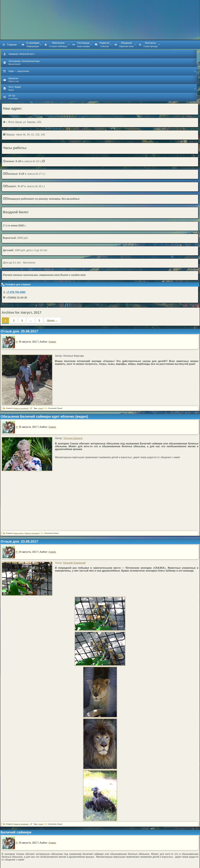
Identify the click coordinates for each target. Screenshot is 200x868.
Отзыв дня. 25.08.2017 (19, 331)
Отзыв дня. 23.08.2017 (19, 541)
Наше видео (19, 533)
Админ (52, 342)
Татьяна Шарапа (73, 438)
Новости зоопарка (21, 408)
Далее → (52, 320)
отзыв (40, 408)
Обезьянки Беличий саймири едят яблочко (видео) (44, 416)
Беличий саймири (16, 832)
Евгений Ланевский (74, 563)
